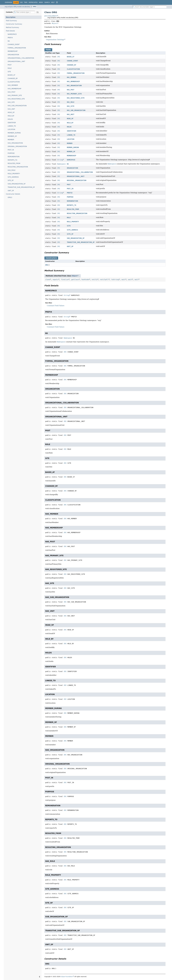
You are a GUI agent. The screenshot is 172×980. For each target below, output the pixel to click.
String (60, 160)
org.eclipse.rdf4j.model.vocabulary (17, 7)
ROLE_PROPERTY (14, 174)
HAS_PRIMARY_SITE (15, 95)
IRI (59, 57)
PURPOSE (11, 153)
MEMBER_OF (12, 136)
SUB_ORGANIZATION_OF (17, 184)
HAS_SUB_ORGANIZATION (17, 106)
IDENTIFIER (12, 123)
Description (11, 17)
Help (53, 2)
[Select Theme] (57, 2)
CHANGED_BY (13, 78)
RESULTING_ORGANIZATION (18, 167)
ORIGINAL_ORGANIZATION (17, 146)
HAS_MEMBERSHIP (14, 89)
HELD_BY (11, 116)
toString (115, 280)
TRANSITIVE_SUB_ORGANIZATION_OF (21, 187)
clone (47, 280)
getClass (75, 280)
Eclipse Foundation (67, 977)
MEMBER (11, 140)
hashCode (85, 280)
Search (47, 2)
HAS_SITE (11, 102)
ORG (34, 7)
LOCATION (11, 129)
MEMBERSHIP (13, 51)
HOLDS (10, 119)
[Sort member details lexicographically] (38, 12)
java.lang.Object (51, 16)
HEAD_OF (11, 112)
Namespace (61, 164)
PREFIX (10, 38)
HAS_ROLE (12, 170)
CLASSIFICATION (14, 82)
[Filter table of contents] (24, 12)
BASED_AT (11, 75)
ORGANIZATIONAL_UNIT (16, 61)
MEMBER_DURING (14, 133)
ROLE (10, 68)
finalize (65, 280)
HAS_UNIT (11, 109)
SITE (9, 72)
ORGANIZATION (13, 55)
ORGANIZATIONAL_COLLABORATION (21, 58)
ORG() (10, 197)
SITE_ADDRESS (13, 177)
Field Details (10, 31)
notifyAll (104, 280)
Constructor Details (13, 194)
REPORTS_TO (12, 160)
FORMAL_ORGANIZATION (17, 48)
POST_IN (11, 150)
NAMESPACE (12, 34)
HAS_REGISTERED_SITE (16, 99)
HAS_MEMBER (13, 85)
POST (10, 65)
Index (41, 2)
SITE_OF (11, 180)
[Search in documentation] (150, 7)
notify (95, 280)
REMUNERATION (14, 157)
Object (55, 23)
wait (123, 280)
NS (9, 41)
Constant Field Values (56, 306)
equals (55, 280)
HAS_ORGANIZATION (15, 143)
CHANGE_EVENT (14, 44)
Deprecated (33, 2)
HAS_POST (12, 92)
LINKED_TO (12, 126)
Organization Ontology (55, 40)
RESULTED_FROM (14, 163)
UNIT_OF (11, 191)
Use (21, 2)
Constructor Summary (14, 24)
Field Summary (11, 21)
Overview (8, 2)
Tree (26, 2)
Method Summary (12, 27)
